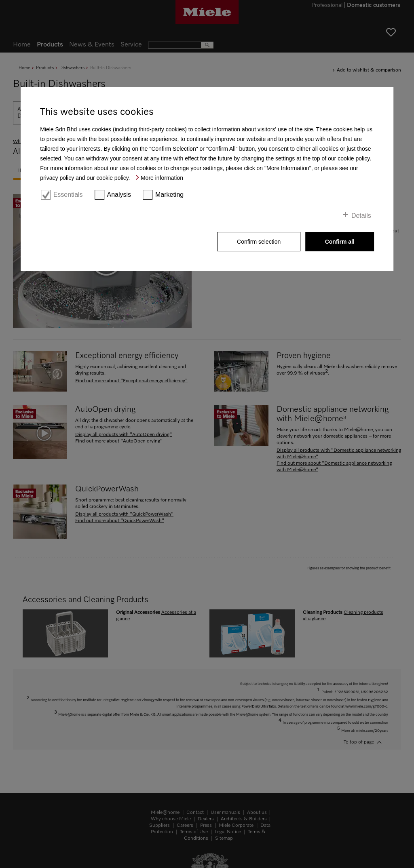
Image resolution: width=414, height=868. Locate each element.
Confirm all (340, 242)
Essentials (68, 195)
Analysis (119, 195)
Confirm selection (259, 242)
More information (162, 178)
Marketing (169, 195)
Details (361, 216)
